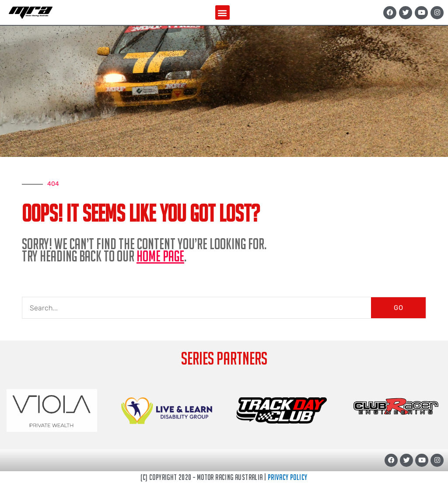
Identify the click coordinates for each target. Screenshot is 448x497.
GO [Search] (399, 308)
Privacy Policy (288, 477)
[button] (222, 12)
